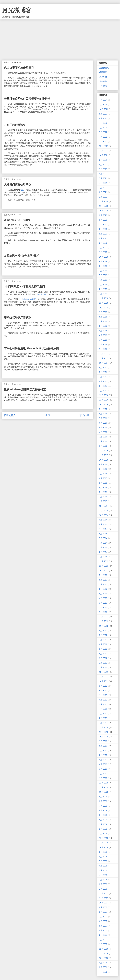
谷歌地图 (103, 72)
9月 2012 (103, 631)
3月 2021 (103, 188)
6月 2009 (103, 810)
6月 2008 (103, 866)
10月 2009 (104, 792)
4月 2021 (103, 183)
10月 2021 (104, 155)
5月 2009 (103, 815)
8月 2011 (103, 690)
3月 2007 (103, 935)
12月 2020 (104, 201)
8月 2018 (103, 317)
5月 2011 (103, 704)
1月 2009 (103, 834)
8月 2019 (103, 266)
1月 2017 (103, 391)
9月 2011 (103, 686)
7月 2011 (103, 695)
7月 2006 (103, 972)
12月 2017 (104, 354)
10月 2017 (104, 363)
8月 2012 (103, 635)
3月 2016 (103, 437)
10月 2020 (104, 211)
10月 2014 (104, 515)
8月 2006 (103, 967)
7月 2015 (103, 474)
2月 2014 (103, 552)
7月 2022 (103, 132)
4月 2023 (103, 123)
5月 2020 (103, 234)
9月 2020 (103, 215)
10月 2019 (104, 257)
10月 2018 (104, 308)
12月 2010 (104, 727)
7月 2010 (103, 751)
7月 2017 (103, 377)
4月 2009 (103, 820)
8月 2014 (103, 524)
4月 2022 (103, 137)
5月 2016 (103, 427)
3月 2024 (103, 105)
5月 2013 (103, 594)
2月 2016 (103, 441)
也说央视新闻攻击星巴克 (19, 68)
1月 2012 (103, 667)
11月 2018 (104, 303)
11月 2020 (104, 206)
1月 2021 (103, 197)
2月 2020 (103, 248)
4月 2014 (103, 543)
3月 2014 (103, 547)
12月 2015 (104, 451)
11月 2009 (104, 787)
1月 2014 (103, 557)
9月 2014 (103, 520)
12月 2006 (104, 949)
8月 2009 (103, 801)
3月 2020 (103, 243)
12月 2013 (104, 561)
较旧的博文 (85, 415)
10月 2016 (104, 405)
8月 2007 (103, 912)
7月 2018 (103, 321)
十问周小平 (41, 294)
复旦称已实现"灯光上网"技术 (22, 256)
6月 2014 (103, 534)
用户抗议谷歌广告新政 (18, 317)
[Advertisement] (60, 38)
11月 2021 (104, 151)
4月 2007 (103, 930)
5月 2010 (103, 760)
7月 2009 (103, 806)
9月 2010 (103, 741)
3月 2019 (103, 285)
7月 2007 (103, 917)
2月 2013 (103, 607)
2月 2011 (103, 718)
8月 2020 (103, 220)
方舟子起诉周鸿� (15, 125)
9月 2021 (103, 160)
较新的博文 (10, 415)
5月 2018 (103, 331)
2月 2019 (103, 289)
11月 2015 (104, 455)
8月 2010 (103, 746)
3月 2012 (103, 658)
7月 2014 (103, 529)
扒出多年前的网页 (28, 299)
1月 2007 (103, 944)
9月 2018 (103, 312)
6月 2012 (103, 644)
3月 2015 (103, 492)
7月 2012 (103, 640)
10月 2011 (104, 681)
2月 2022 (103, 141)
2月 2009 (103, 829)
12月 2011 (104, 672)
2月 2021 (103, 192)
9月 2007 (103, 907)
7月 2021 (103, 169)
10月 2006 (104, 958)
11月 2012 (104, 621)
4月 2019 (103, 280)
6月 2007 (103, 921)
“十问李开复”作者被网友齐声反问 (24, 287)
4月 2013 (103, 598)
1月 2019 (103, 294)
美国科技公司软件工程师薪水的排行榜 (27, 99)
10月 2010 (104, 737)
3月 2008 (103, 880)
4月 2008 (103, 875)
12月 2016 (104, 395)
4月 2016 (103, 432)
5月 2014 (103, 538)
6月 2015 (103, 478)
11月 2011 (104, 677)
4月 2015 (103, 488)
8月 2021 (103, 165)
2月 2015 (103, 497)
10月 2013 (104, 571)
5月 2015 (103, 483)
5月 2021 (103, 178)
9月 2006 (103, 963)
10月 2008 (104, 847)
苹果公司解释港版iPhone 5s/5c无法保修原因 (31, 348)
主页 (48, 415)
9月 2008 (103, 852)
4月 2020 (103, 238)
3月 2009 (103, 824)
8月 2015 (103, 469)
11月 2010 (104, 732)
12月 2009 (104, 783)
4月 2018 (103, 335)
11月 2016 (104, 400)
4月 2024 (103, 100)
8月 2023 (103, 114)
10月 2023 (104, 109)
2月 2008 (103, 884)
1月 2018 (103, 349)
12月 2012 (104, 617)
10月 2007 (104, 903)
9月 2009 (103, 797)
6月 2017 (103, 381)
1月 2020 (103, 252)
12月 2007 (104, 893)
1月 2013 (103, 612)
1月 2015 (103, 501)
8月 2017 (103, 372)
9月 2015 (103, 464)
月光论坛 (103, 81)
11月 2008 (104, 843)
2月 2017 (103, 386)
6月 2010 (103, 755)
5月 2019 (103, 275)
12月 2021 (104, 146)
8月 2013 (103, 580)
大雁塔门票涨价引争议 (18, 185)
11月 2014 (104, 511)
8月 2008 (103, 857)
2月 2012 (103, 663)
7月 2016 (103, 418)
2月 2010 (103, 774)
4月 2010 (103, 764)
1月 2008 (103, 889)
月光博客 (103, 86)
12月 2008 (104, 838)
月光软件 (103, 77)
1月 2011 (103, 723)
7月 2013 (103, 584)
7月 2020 (103, 224)
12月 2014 (104, 506)
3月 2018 (103, 340)
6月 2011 (103, 700)
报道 (22, 190)
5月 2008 (103, 870)
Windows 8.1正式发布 (18, 220)
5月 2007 (103, 926)
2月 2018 (103, 344)
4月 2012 (103, 654)
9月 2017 (103, 368)
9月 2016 (103, 409)
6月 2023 (103, 118)
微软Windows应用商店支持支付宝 (25, 390)
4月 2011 (103, 709)
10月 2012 (104, 626)
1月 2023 (103, 128)
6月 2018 (103, 326)
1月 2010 (103, 778)
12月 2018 (104, 298)
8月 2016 (103, 414)
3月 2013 (103, 603)
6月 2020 (103, 229)
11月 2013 (104, 566)
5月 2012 (103, 649)
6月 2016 (103, 423)
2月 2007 (103, 940)
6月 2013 (103, 589)
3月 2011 (103, 714)
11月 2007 (104, 898)
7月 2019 (103, 271)
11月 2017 (104, 358)
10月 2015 (104, 460)
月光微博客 (17, 10)
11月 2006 (104, 954)
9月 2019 (103, 261)
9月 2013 (103, 575)
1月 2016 (103, 446)
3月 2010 (103, 769)
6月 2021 (103, 174)
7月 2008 (103, 861)
